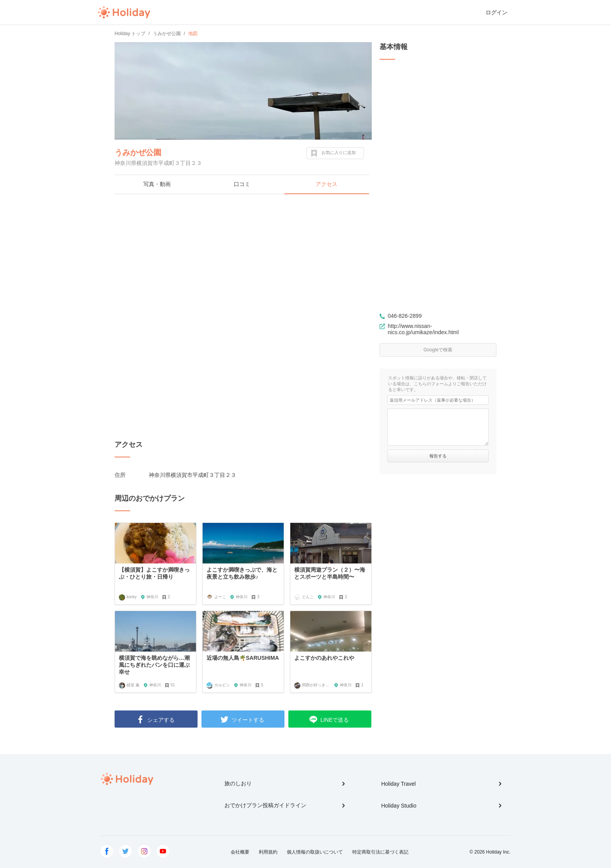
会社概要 (240, 852)
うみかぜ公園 (138, 152)
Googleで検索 (438, 350)
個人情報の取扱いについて (315, 852)
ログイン (496, 12)
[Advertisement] (243, 257)
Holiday (124, 12)
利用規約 (268, 852)
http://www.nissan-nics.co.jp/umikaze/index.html (423, 329)
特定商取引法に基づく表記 (380, 852)
